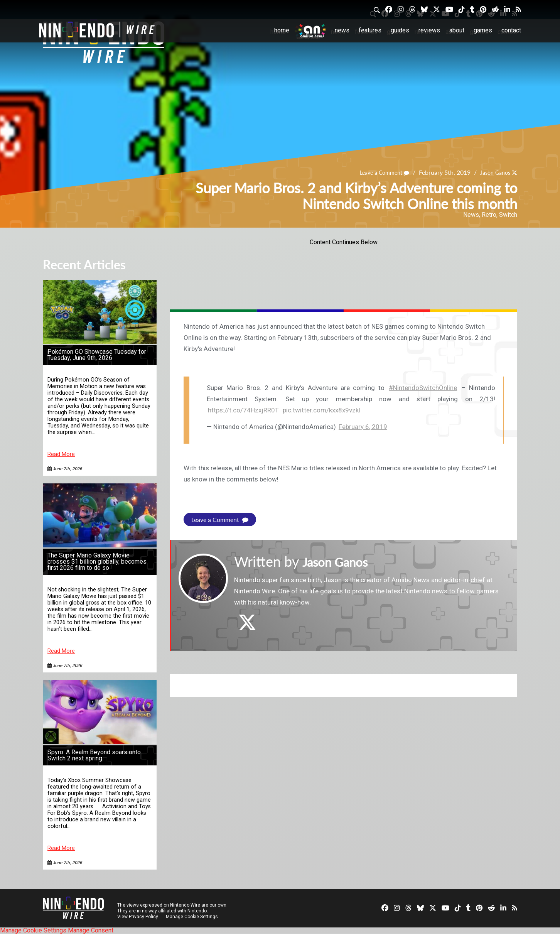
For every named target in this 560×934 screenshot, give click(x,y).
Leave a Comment (376, 173)
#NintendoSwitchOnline (423, 388)
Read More (61, 454)
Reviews (429, 30)
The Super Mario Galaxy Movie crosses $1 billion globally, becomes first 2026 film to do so (97, 562)
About (457, 30)
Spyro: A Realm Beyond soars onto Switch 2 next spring (94, 755)
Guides (400, 30)
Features (370, 30)
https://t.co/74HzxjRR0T (243, 410)
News (342, 30)
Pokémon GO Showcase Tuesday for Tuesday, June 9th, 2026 (97, 355)
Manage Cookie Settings (193, 917)
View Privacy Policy (138, 917)
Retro (489, 215)
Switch (508, 215)
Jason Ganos (492, 173)
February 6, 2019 (363, 427)
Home (282, 30)
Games (483, 30)
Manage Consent (91, 930)
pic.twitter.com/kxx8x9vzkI (322, 410)
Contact (511, 30)
